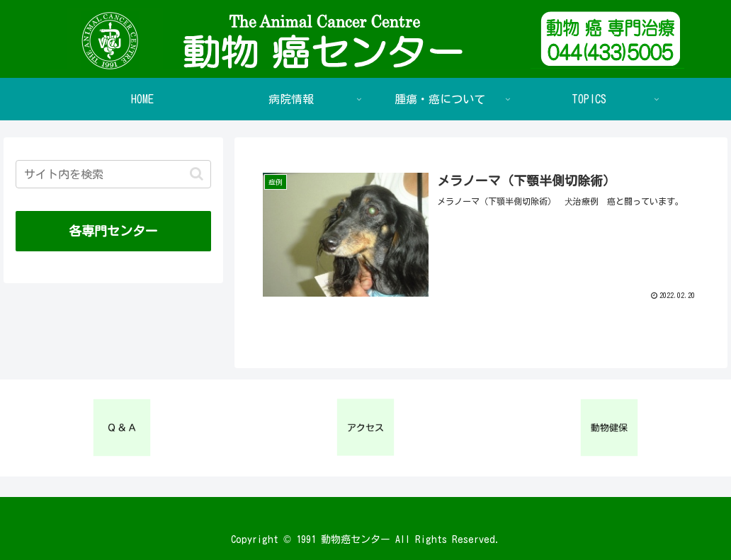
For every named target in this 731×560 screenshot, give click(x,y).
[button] (197, 174)
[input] (114, 174)
